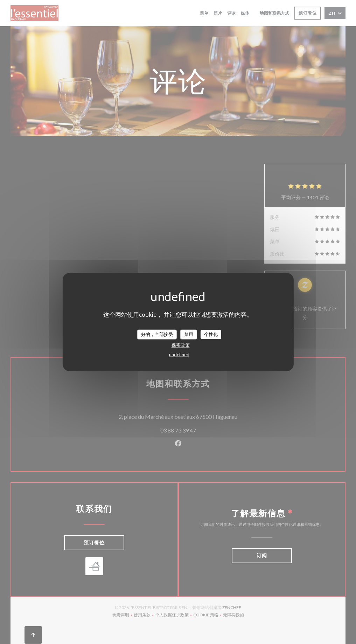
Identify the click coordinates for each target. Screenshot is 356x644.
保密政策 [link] (181, 345)
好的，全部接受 (157, 334)
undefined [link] (179, 354)
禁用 (189, 334)
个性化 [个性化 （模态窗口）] (211, 334)
